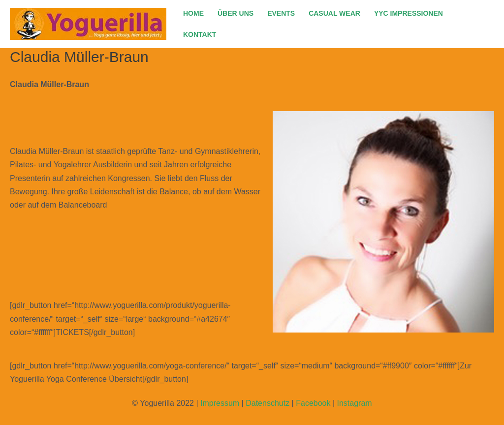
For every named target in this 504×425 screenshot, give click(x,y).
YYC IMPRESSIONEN (409, 13)
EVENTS (281, 13)
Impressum (220, 403)
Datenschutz (268, 403)
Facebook (313, 403)
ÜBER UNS (236, 13)
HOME (193, 13)
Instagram (355, 403)
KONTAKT (200, 34)
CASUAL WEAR (334, 13)
